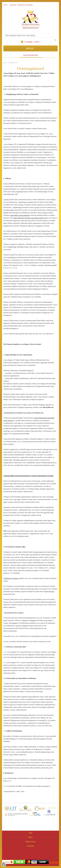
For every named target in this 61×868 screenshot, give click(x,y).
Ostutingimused (13, 63)
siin (25, 755)
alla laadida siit (48, 407)
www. (44, 334)
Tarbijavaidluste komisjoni (12, 760)
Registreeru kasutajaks (25, 5)
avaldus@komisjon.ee (27, 752)
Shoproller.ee (54, 862)
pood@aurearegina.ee (10, 739)
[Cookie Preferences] (4, 864)
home (5, 63)
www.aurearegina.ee (26, 86)
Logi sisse (13, 5)
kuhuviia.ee (50, 334)
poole (51, 768)
